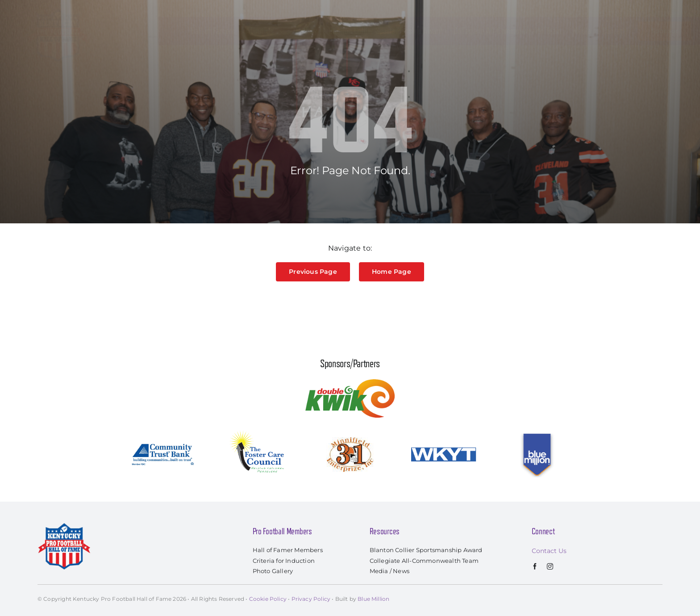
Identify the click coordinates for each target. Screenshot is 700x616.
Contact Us (549, 551)
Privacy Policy (311, 599)
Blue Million (373, 599)
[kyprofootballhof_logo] (58, 10)
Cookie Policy (268, 599)
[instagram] (550, 566)
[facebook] (535, 566)
